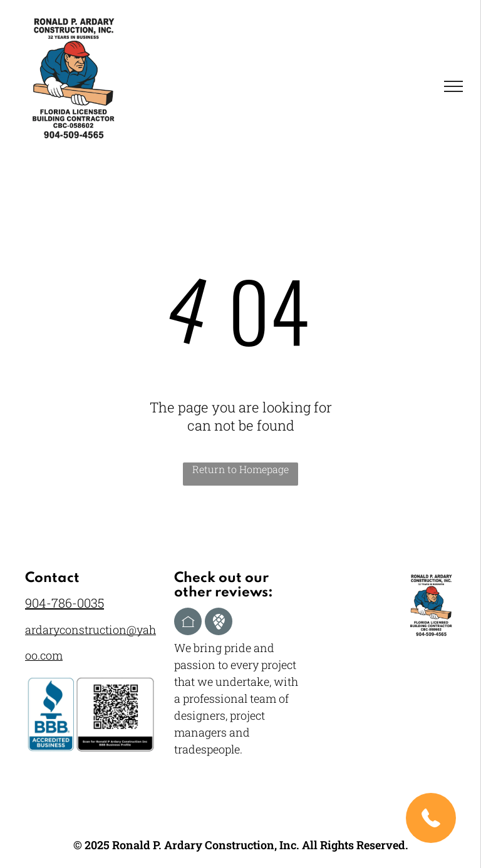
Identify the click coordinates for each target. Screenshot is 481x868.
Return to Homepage (240, 469)
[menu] (453, 86)
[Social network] (188, 623)
